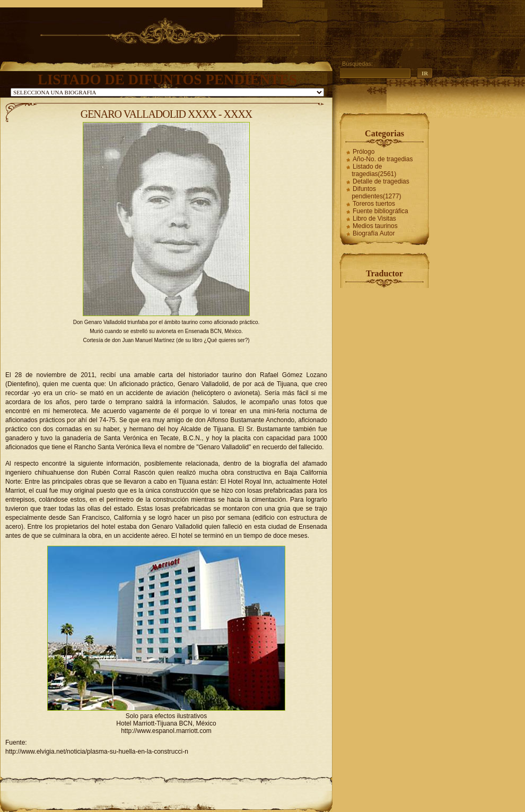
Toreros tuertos (374, 204)
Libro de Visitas (374, 219)
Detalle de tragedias (381, 181)
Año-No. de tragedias (383, 159)
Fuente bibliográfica (380, 211)
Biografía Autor (374, 233)
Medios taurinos (375, 226)
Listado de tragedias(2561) (374, 170)
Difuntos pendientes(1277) (376, 193)
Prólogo (364, 152)
